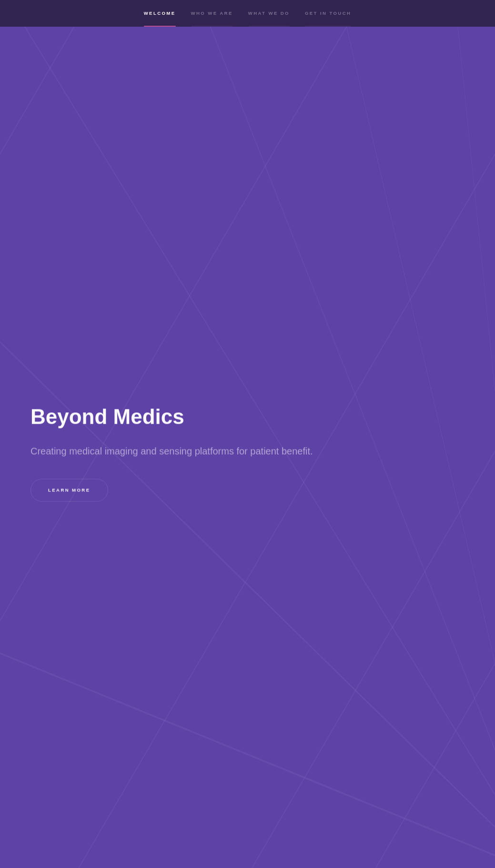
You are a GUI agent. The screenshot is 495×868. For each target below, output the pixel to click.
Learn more (69, 490)
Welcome (160, 20)
